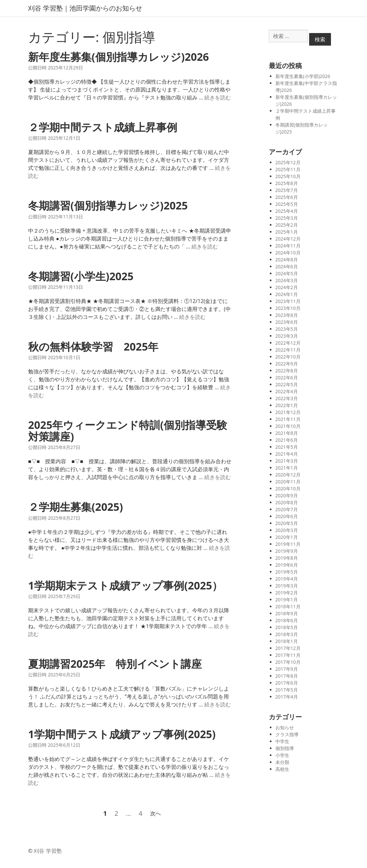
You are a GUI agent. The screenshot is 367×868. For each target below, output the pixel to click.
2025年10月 (288, 176)
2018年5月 (287, 627)
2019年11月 (288, 544)
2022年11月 (288, 350)
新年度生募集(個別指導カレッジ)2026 (119, 57)
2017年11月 (288, 655)
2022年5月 (287, 384)
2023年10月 (288, 308)
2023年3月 (287, 336)
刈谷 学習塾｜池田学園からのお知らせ (85, 8)
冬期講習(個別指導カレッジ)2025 (108, 205)
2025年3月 (287, 218)
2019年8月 (287, 558)
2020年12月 (288, 475)
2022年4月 (287, 391)
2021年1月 (287, 468)
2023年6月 (287, 322)
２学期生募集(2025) (76, 507)
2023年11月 (288, 301)
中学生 (282, 741)
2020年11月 (288, 482)
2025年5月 (287, 204)
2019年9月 (287, 551)
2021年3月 (287, 461)
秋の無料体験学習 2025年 (93, 346)
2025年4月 (287, 211)
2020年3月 (287, 530)
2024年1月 (287, 294)
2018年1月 (287, 641)
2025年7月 (287, 190)
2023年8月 (287, 315)
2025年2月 (287, 225)
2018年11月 (288, 606)
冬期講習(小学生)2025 (81, 276)
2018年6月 (287, 620)
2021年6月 (287, 440)
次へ (155, 813)
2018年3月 (287, 634)
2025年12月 (288, 162)
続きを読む (218, 97)
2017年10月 (288, 662)
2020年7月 (287, 509)
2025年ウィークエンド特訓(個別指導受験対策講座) (128, 431)
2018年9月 (287, 613)
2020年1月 (287, 537)
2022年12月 (288, 343)
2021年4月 (287, 454)
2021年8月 (287, 433)
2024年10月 (288, 253)
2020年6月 (287, 516)
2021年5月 (287, 447)
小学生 (282, 755)
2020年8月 (287, 502)
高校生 (282, 769)
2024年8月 (287, 260)
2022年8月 (287, 371)
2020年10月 (288, 489)
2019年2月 (287, 593)
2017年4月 (287, 697)
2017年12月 (288, 648)
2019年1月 (287, 600)
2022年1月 (287, 405)
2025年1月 (287, 232)
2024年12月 (288, 239)
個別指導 (285, 748)
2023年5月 (287, 329)
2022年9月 (287, 364)
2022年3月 (287, 398)
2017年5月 (287, 690)
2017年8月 (287, 676)
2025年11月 (288, 169)
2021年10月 (288, 426)
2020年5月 (287, 523)
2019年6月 (287, 565)
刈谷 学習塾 (48, 851)
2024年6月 (287, 266)
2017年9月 (287, 669)
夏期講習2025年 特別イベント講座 (115, 664)
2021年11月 (288, 419)
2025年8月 (287, 183)
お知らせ (285, 727)
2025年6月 (287, 197)
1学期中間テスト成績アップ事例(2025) (122, 734)
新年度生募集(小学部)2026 (303, 76)
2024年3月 (287, 280)
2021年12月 (288, 412)
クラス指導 (287, 734)
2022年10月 (288, 357)
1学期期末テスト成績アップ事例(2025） (125, 585)
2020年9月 (287, 495)
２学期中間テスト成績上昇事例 (103, 127)
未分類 (282, 762)
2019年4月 (287, 579)
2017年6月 (287, 683)
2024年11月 (288, 246)
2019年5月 (287, 572)
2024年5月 (287, 273)
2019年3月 (287, 586)
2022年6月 (287, 377)
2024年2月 (287, 287)
